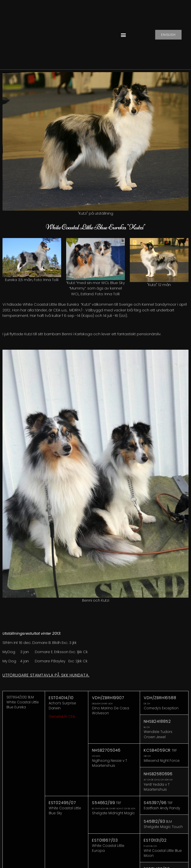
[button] (123, 35)
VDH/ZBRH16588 (160, 698)
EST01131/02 (155, 840)
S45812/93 (154, 821)
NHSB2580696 (158, 774)
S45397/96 (155, 803)
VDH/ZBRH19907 (108, 698)
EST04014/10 (61, 698)
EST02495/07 (62, 803)
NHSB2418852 (157, 721)
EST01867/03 (105, 840)
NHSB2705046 (106, 750)
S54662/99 (103, 803)
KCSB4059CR (157, 750)
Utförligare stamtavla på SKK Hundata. (46, 675)
